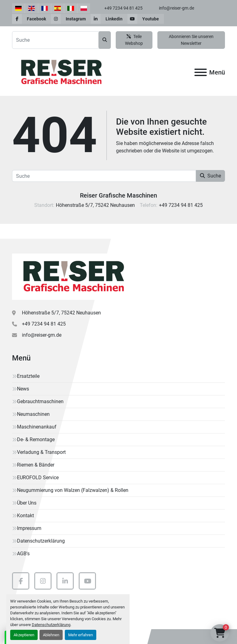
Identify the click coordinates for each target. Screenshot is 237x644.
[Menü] (201, 72)
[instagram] (71, 19)
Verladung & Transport (41, 452)
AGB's (23, 554)
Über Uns (27, 503)
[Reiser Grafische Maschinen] (72, 276)
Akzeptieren (24, 635)
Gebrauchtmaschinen (40, 401)
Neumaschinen (33, 414)
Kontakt (25, 516)
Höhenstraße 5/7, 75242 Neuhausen (61, 313)
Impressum (29, 528)
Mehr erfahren (81, 635)
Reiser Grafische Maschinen (118, 195)
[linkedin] (109, 19)
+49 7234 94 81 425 (123, 8)
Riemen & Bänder (36, 465)
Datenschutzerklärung (51, 625)
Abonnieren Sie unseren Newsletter (191, 40)
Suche (210, 176)
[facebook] (31, 19)
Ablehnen (51, 635)
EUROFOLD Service (38, 478)
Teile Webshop (134, 40)
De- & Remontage (36, 439)
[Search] (61, 40)
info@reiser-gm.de (176, 8)
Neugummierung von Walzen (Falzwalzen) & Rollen (73, 490)
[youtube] (146, 19)
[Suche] (104, 176)
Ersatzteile (28, 376)
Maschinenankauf (37, 427)
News (23, 389)
